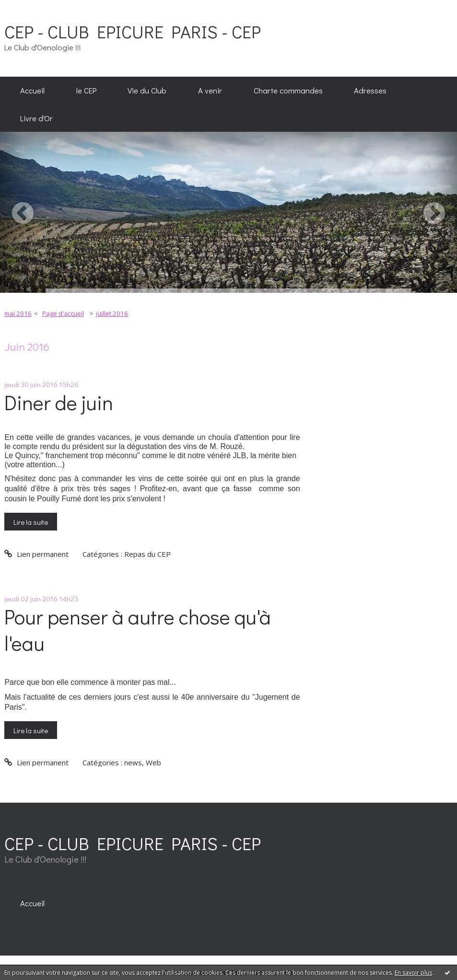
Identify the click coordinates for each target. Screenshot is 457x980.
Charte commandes (288, 90)
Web (153, 762)
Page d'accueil (63, 313)
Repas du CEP (147, 554)
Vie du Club (147, 90)
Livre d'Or (36, 118)
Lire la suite (31, 522)
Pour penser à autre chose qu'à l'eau (138, 630)
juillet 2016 (112, 313)
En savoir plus (413, 973)
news (133, 762)
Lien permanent (36, 554)
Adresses (370, 90)
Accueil (32, 90)
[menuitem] (32, 91)
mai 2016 (18, 313)
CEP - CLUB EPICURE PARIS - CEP (133, 31)
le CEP (86, 90)
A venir (210, 90)
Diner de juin (59, 402)
